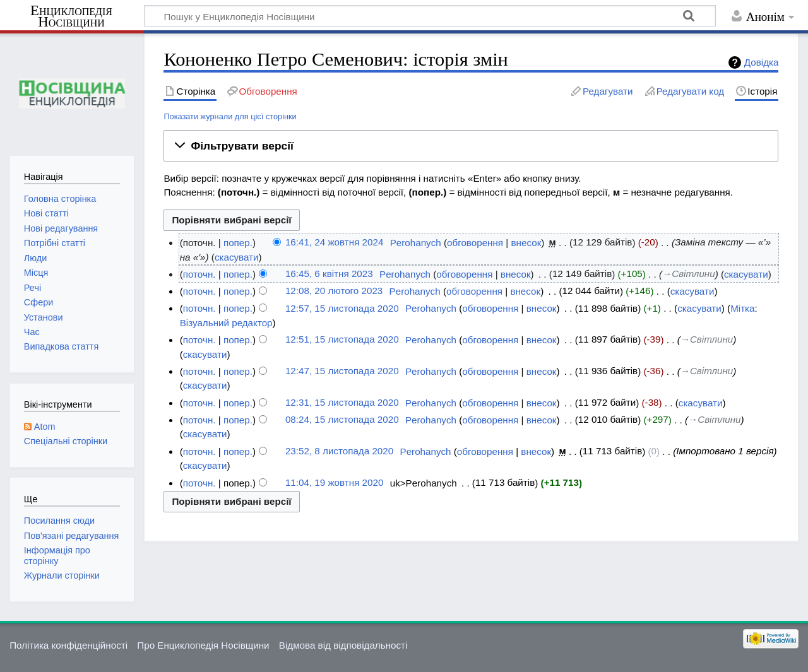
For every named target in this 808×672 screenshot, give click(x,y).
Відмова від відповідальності (343, 645)
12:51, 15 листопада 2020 (342, 340)
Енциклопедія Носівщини (71, 16)
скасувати (237, 257)
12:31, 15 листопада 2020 (342, 403)
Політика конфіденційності (68, 645)
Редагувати (608, 91)
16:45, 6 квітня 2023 (329, 274)
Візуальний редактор (226, 323)
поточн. (199, 274)
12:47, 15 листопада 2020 (342, 371)
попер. (238, 243)
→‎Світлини (689, 274)
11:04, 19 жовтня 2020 (334, 483)
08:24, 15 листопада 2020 (342, 420)
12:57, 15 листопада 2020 (342, 308)
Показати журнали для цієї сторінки (230, 116)
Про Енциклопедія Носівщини (203, 645)
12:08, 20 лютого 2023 (334, 291)
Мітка (742, 308)
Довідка (762, 62)
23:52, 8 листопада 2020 (339, 451)
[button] (471, 146)
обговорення (475, 243)
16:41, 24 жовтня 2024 (334, 243)
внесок (526, 243)
